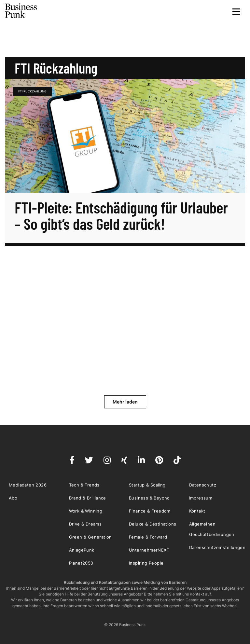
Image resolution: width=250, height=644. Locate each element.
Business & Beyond (149, 498)
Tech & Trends (84, 485)
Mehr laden (125, 402)
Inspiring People (146, 563)
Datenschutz (203, 485)
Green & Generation (90, 537)
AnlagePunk (82, 550)
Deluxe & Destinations (153, 524)
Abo (13, 498)
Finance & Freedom (150, 511)
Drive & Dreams (85, 524)
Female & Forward (148, 537)
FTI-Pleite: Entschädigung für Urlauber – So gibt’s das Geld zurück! (121, 215)
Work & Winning (86, 511)
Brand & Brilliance (88, 498)
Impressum (201, 498)
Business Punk (21, 11)
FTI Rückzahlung (32, 91)
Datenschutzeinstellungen (217, 547)
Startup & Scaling (147, 485)
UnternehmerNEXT (149, 550)
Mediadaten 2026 (28, 485)
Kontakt (197, 511)
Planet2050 (81, 563)
